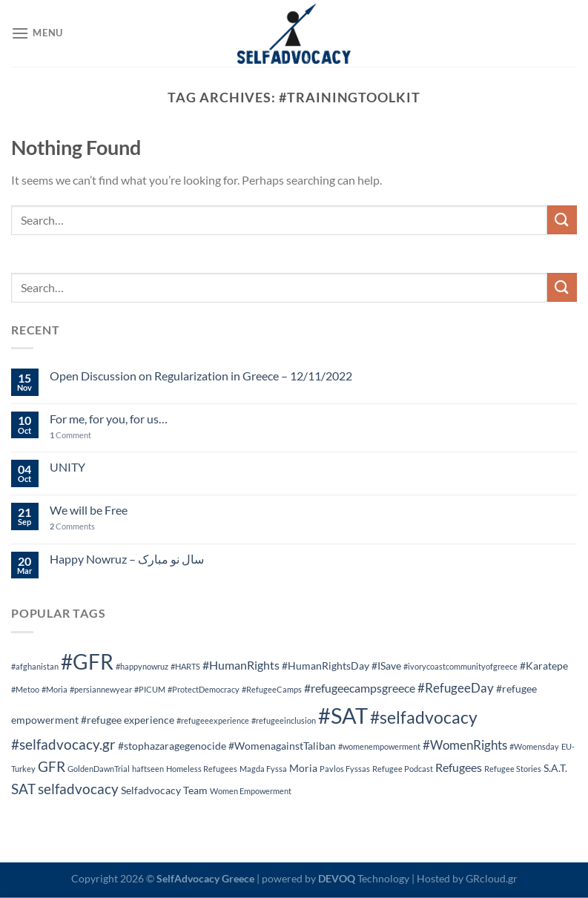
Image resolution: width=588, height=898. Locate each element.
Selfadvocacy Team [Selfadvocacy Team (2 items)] (164, 790)
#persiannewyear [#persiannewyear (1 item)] (101, 689)
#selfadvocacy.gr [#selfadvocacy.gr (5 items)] (63, 744)
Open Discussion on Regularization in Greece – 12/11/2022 (201, 376)
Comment (70, 435)
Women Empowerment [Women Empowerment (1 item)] (251, 791)
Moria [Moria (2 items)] (303, 768)
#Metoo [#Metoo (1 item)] (25, 689)
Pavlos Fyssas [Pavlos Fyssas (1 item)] (345, 769)
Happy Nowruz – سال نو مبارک (127, 559)
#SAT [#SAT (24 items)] (343, 715)
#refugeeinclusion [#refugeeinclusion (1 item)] (284, 720)
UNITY (67, 467)
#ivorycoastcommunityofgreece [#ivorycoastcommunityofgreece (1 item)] (460, 666)
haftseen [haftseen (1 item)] (148, 769)
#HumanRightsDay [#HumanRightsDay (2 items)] (326, 666)
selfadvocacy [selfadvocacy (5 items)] (78, 789)
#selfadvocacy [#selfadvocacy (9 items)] (424, 717)
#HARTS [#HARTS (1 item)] (185, 666)
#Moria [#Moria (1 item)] (54, 689)
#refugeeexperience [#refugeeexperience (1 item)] (213, 720)
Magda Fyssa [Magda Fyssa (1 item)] (263, 769)
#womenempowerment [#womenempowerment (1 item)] (379, 746)
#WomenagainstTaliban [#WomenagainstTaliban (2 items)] (282, 746)
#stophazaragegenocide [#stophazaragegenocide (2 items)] (172, 746)
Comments (72, 526)
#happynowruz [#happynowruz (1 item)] (142, 666)
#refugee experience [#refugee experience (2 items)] (128, 720)
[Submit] (562, 220)
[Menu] (37, 33)
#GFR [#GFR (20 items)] (87, 661)
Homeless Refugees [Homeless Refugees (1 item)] (202, 769)
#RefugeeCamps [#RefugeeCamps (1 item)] (272, 689)
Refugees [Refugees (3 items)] (459, 767)
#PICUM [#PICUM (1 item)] (150, 689)
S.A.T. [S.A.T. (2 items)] (555, 768)
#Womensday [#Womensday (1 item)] (534, 746)
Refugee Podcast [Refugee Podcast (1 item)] (403, 769)
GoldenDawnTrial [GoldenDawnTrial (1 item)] (99, 769)
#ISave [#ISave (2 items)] (386, 666)
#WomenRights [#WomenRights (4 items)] (465, 745)
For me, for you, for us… (109, 419)
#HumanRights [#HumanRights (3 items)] (241, 665)
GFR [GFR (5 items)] (52, 766)
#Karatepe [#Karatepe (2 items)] (544, 666)
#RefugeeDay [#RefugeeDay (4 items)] (456, 688)
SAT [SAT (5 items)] (23, 789)
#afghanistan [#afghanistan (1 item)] (35, 666)
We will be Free (89, 510)
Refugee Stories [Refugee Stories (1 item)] (513, 769)
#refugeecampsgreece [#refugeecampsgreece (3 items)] (360, 688)
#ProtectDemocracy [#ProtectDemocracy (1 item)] (204, 689)
